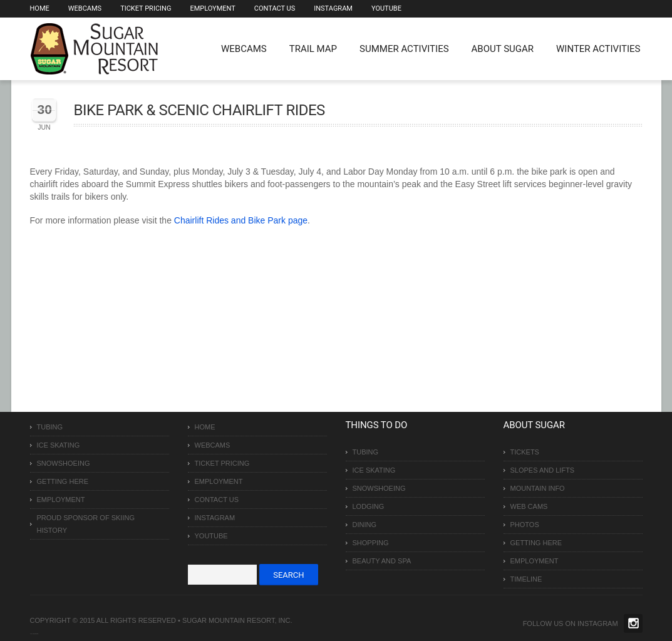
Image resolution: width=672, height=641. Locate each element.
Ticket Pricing (146, 8)
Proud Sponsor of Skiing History (86, 524)
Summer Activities (404, 49)
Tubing (50, 427)
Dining (365, 525)
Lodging (369, 506)
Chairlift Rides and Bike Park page (241, 220)
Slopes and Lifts (543, 470)
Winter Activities (598, 49)
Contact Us (275, 8)
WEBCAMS (244, 49)
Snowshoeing (64, 463)
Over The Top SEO (36, 634)
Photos (525, 525)
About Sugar (503, 49)
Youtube (386, 8)
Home (40, 8)
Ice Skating (59, 445)
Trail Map (313, 49)
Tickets (525, 452)
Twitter (633, 623)
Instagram (333, 8)
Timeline (526, 579)
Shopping (371, 543)
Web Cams (529, 506)
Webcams (85, 8)
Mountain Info (538, 488)
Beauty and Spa (382, 561)
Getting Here (63, 481)
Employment (212, 8)
